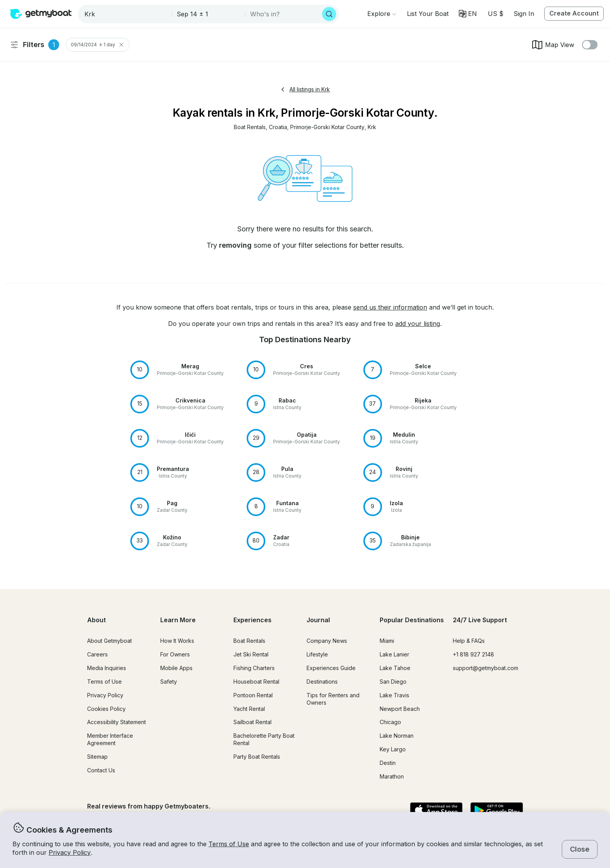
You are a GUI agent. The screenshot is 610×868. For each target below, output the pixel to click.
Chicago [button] (390, 722)
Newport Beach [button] (400, 709)
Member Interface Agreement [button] (110, 739)
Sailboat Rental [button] (252, 722)
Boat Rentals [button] (249, 641)
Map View (553, 45)
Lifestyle (317, 654)
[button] (428, 14)
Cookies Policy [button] (106, 709)
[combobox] (125, 14)
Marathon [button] (392, 776)
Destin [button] (388, 763)
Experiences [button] (252, 620)
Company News (327, 641)
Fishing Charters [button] (254, 668)
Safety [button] (169, 682)
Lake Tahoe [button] (395, 668)
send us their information (390, 307)
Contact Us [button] (101, 770)
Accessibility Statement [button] (117, 722)
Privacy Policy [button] (70, 852)
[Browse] (382, 14)
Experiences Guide (331, 668)
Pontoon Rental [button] (253, 695)
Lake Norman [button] (397, 736)
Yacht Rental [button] (249, 709)
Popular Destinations (412, 620)
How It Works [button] (177, 641)
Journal (318, 620)
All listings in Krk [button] (305, 89)
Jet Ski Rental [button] (251, 654)
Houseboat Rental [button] (256, 682)
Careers (97, 654)
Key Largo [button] (393, 749)
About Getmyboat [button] (110, 641)
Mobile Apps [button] (176, 668)
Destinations (322, 682)
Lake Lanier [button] (394, 654)
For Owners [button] (175, 654)
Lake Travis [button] (394, 695)
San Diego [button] (393, 682)
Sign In (524, 14)
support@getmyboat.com (486, 668)
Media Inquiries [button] (107, 668)
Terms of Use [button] (229, 844)
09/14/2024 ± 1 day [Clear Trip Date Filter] (98, 45)
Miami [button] (387, 641)
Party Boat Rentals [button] (257, 757)
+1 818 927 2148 (473, 654)
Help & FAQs (469, 641)
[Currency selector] (495, 14)
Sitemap (97, 757)
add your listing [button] (418, 324)
